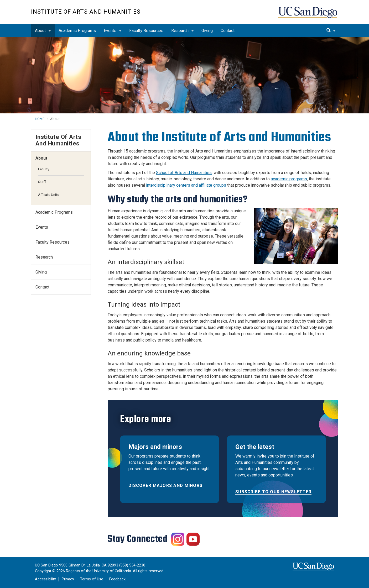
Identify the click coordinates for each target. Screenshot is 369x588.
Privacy (68, 579)
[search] (331, 31)
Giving (207, 31)
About (43, 31)
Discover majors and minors (165, 485)
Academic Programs (77, 31)
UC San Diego (308, 15)
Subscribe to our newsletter (274, 492)
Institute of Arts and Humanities (86, 12)
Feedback (117, 579)
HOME (40, 119)
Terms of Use (92, 579)
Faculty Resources (146, 31)
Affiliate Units (49, 195)
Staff (42, 182)
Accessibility (45, 579)
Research (182, 31)
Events (113, 31)
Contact (228, 31)
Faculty (44, 169)
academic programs (289, 179)
